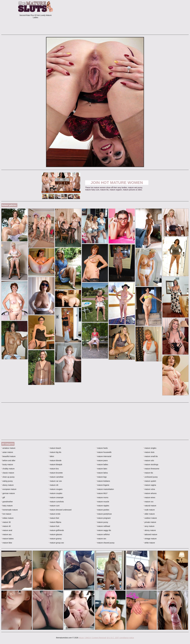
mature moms (102, 497)
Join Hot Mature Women (117, 183)
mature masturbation (105, 489)
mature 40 (6, 526)
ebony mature (7, 485)
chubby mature (8, 469)
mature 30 (6, 522)
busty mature (7, 465)
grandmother (7, 502)
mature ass (6, 534)
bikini (51, 456)
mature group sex (56, 543)
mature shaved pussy (105, 543)
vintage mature (150, 539)
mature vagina (150, 485)
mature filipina (55, 522)
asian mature (7, 452)
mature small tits (151, 456)
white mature (149, 543)
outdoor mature (150, 518)
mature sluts (149, 452)
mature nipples (103, 506)
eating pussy (7, 481)
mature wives (149, 497)
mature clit (53, 485)
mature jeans (102, 460)
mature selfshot (103, 534)
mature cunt (54, 506)
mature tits (148, 473)
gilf (3, 497)
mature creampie (56, 497)
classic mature (8, 473)
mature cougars (56, 489)
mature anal (7, 530)
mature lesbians (103, 481)
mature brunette (56, 473)
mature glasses (55, 534)
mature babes (7, 539)
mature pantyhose (104, 514)
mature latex (102, 469)
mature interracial (104, 456)
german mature (8, 493)
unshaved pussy (151, 477)
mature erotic (54, 514)
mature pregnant (103, 518)
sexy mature (149, 526)
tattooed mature (150, 534)
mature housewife (104, 452)
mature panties (103, 510)
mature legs (101, 477)
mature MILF (102, 493)
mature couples (55, 493)
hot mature (6, 514)
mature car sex (55, 481)
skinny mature (150, 530)
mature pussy (102, 522)
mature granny (55, 539)
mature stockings (151, 465)
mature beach (55, 448)
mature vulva (149, 489)
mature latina (102, 473)
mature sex (101, 539)
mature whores (150, 493)
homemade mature (10, 510)
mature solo (149, 460)
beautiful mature (8, 456)
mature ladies (102, 465)
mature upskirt (150, 481)
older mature (149, 514)
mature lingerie (103, 485)
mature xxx (148, 502)
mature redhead (103, 526)
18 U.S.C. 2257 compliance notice (120, 638)
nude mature (149, 510)
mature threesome (151, 469)
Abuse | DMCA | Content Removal (92, 638)
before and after (8, 460)
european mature (9, 489)
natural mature (150, 506)
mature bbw (7, 543)
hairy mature (7, 506)
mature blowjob (55, 465)
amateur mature (8, 448)
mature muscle (103, 502)
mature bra (54, 469)
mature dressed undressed (60, 510)
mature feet (54, 518)
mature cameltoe (56, 477)
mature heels (102, 448)
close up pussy (8, 477)
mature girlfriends (56, 530)
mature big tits (55, 452)
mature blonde (55, 460)
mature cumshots (56, 502)
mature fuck (54, 526)
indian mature (7, 518)
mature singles (150, 448)
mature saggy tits (104, 530)
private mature (150, 522)
